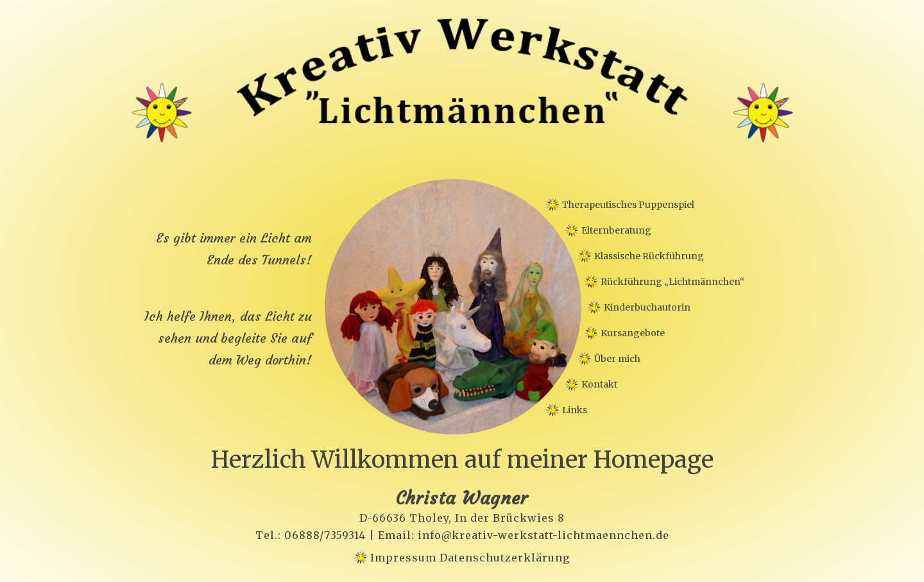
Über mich (617, 359)
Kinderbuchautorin (647, 307)
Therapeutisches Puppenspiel (628, 205)
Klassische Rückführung (649, 256)
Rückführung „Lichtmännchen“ (672, 282)
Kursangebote (633, 333)
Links (575, 410)
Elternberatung (616, 230)
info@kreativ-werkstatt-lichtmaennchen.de (543, 535)
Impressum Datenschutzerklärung (470, 558)
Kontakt (599, 384)
